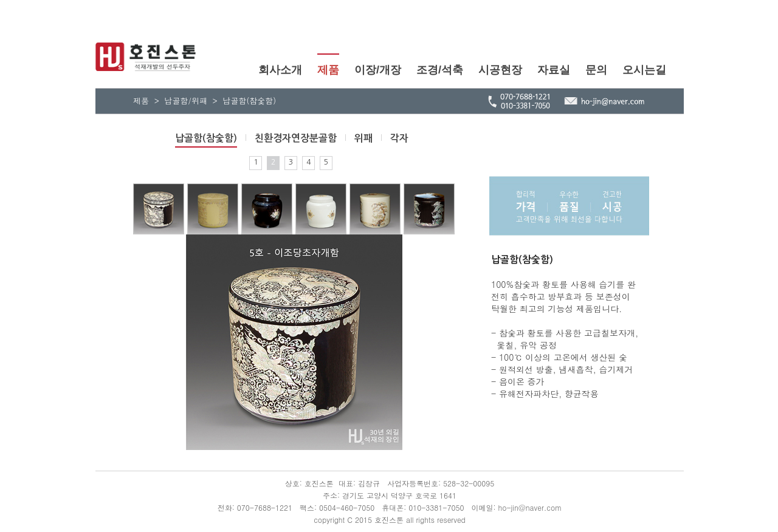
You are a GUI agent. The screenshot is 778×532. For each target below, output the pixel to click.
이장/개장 (378, 70)
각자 (399, 138)
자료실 (554, 70)
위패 (363, 138)
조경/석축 (440, 70)
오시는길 (644, 70)
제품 (328, 70)
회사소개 (280, 70)
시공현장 (500, 70)
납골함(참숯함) (206, 138)
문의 (596, 70)
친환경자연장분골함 (296, 138)
